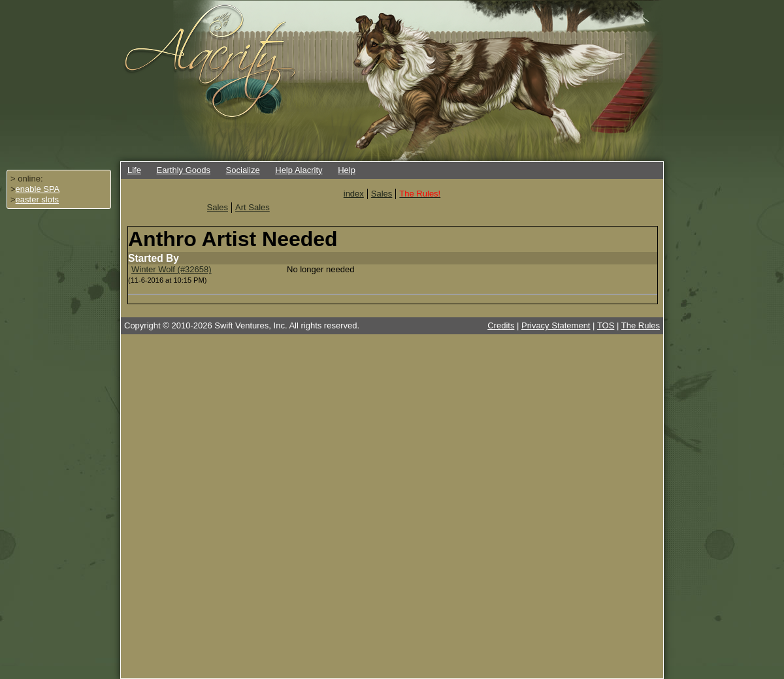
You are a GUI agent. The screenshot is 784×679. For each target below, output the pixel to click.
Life (134, 170)
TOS (606, 325)
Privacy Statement (556, 325)
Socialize (243, 170)
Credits (501, 325)
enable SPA (38, 189)
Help (347, 170)
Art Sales (253, 207)
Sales (382, 194)
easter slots (37, 199)
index (354, 194)
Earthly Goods (184, 170)
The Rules (641, 325)
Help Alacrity (299, 170)
